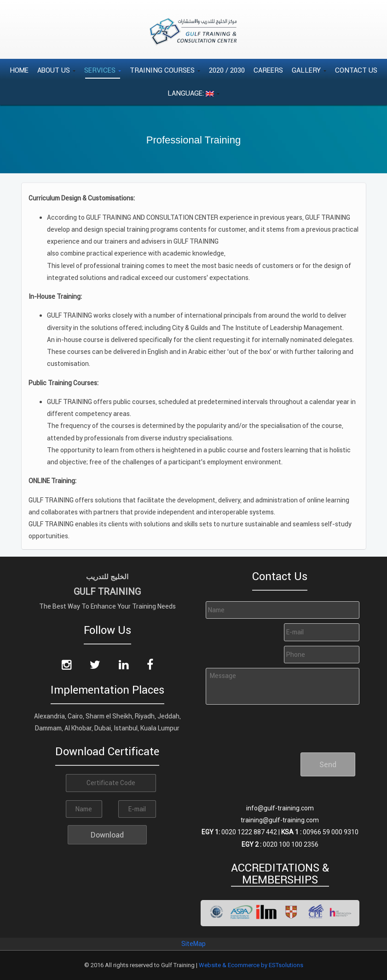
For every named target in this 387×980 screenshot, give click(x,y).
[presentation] (275, 725)
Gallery (309, 70)
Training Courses (165, 70)
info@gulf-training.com (280, 808)
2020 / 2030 (227, 70)
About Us (56, 70)
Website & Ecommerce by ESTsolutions (251, 965)
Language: (193, 93)
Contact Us (356, 70)
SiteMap (193, 944)
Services (103, 70)
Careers (268, 70)
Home (19, 70)
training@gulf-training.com (280, 820)
